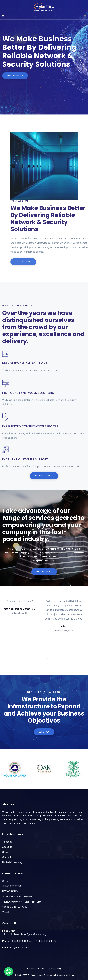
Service (6, 852)
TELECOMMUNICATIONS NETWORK (22, 902)
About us (7, 847)
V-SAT (6, 912)
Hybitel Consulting (12, 862)
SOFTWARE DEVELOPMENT (17, 896)
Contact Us (8, 857)
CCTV (5, 881)
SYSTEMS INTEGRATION (16, 907)
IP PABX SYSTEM (12, 886)
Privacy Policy (55, 969)
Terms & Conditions (36, 969)
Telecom (7, 842)
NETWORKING (10, 891)
